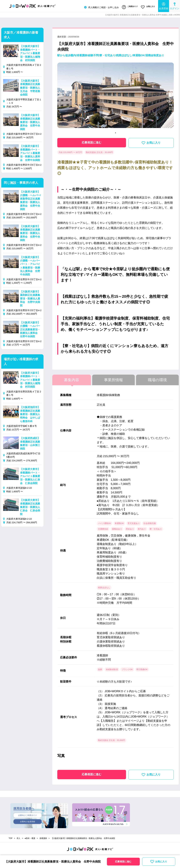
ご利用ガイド (128, 7)
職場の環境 (157, 379)
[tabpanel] (116, 95)
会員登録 (164, 6)
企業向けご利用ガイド (28, 814)
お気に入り (148, 7)
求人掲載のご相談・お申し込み (99, 7)
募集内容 (72, 379)
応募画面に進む (92, 141)
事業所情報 (113, 379)
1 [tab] (116, 132)
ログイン (175, 6)
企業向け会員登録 (28, 821)
